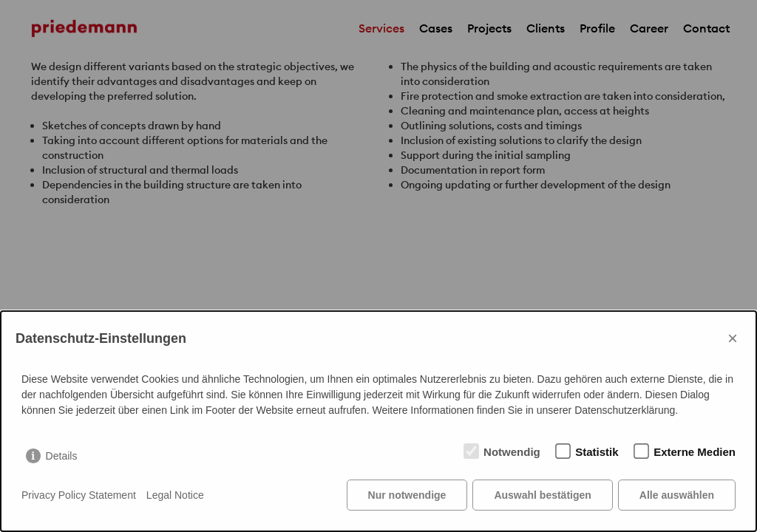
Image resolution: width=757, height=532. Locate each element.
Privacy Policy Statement (79, 495)
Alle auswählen (677, 495)
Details (62, 456)
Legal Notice (175, 495)
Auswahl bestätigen (542, 495)
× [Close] (733, 338)
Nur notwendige (407, 495)
